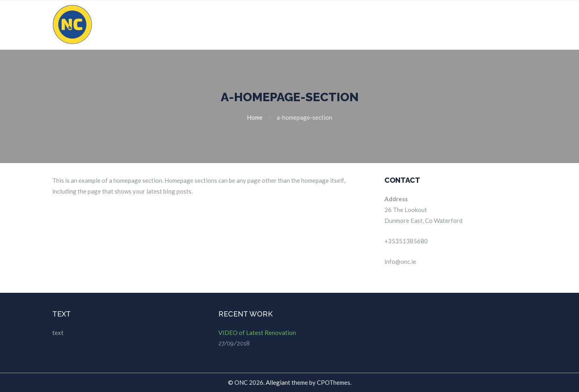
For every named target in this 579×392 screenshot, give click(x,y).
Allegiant (278, 382)
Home (255, 117)
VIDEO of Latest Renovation (257, 333)
